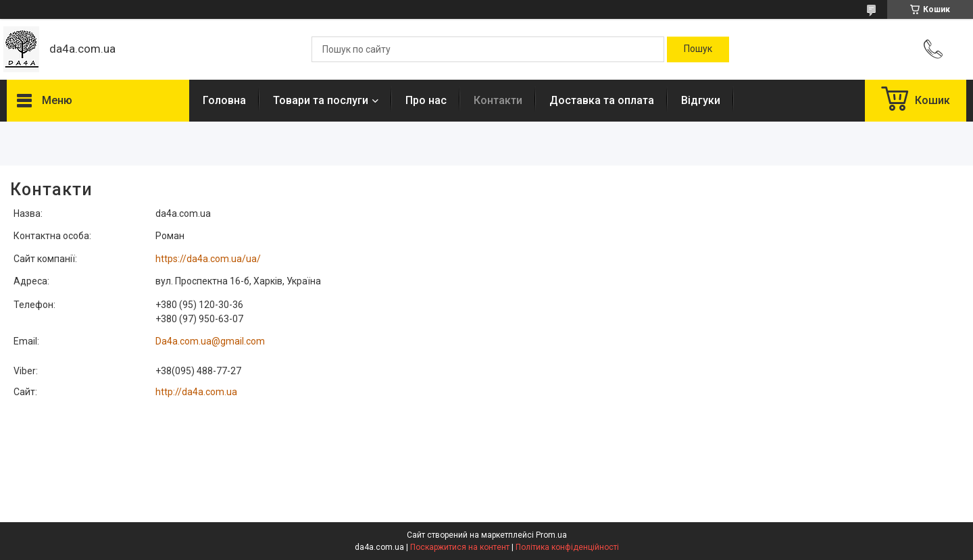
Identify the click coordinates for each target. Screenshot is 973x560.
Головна (224, 100)
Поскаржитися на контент (460, 547)
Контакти (498, 100)
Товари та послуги (321, 100)
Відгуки (701, 100)
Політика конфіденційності (567, 547)
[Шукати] (698, 49)
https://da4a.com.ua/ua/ (208, 259)
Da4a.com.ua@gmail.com (210, 341)
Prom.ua (551, 535)
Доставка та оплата (602, 100)
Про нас (426, 100)
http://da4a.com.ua (196, 392)
